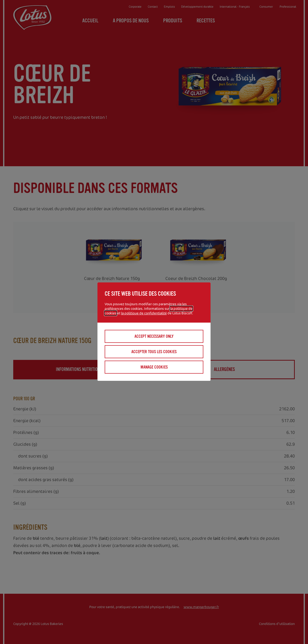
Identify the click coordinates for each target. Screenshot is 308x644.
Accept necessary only (154, 336)
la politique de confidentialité (144, 313)
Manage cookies (154, 367)
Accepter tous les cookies (154, 352)
